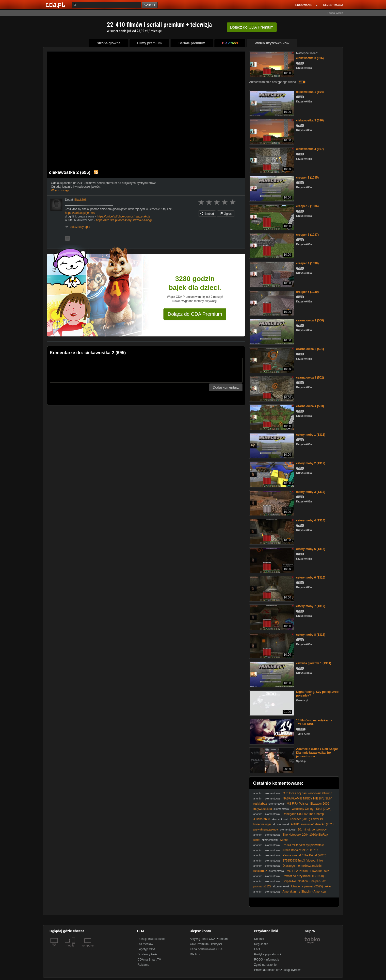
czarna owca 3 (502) (310, 378)
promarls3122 (262, 886)
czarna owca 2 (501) (310, 349)
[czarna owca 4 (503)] (271, 417)
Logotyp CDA (146, 949)
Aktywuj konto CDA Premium (209, 939)
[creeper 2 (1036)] (271, 217)
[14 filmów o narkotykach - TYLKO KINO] (271, 731)
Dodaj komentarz (226, 387)
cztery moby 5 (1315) (311, 549)
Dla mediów (145, 944)
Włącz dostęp (60, 190)
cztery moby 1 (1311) (311, 435)
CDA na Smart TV (149, 960)
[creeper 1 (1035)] (271, 188)
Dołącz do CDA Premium (195, 314)
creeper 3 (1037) (307, 235)
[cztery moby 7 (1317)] (271, 617)
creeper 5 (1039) (307, 292)
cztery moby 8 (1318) (311, 635)
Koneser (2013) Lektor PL (307, 819)
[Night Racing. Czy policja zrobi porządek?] (271, 703)
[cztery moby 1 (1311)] (271, 445)
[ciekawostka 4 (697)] (271, 160)
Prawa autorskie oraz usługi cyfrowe (278, 970)
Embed (207, 214)
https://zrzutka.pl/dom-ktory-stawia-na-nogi (124, 220)
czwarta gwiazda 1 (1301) (314, 663)
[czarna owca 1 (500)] (271, 331)
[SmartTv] (74, 948)
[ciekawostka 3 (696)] (271, 64)
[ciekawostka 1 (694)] (271, 103)
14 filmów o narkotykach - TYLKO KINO (314, 722)
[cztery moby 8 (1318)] (271, 645)
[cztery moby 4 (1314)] (271, 531)
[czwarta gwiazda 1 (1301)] (271, 674)
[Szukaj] (107, 5)
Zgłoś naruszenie (265, 965)
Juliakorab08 (262, 819)
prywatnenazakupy (266, 830)
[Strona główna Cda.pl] (56, 5)
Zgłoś (226, 214)
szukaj (150, 5)
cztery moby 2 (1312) (311, 463)
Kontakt (259, 939)
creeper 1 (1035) (307, 178)
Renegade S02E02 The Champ (303, 814)
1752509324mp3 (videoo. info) (303, 861)
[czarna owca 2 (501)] (271, 360)
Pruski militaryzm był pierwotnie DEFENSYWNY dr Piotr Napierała (289, 847)
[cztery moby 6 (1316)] (271, 588)
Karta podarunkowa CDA (206, 949)
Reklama (143, 965)
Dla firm (195, 954)
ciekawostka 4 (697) (310, 149)
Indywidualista (263, 809)
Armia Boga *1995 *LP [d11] (301, 850)
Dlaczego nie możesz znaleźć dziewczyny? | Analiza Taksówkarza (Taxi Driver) (287, 868)
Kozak (284, 840)
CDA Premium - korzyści (206, 944)
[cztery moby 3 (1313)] (271, 503)
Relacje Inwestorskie (151, 939)
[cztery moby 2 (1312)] (271, 474)
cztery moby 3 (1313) (311, 492)
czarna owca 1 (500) (310, 320)
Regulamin (261, 944)
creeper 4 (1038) (307, 263)
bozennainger (262, 824)
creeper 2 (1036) (307, 206)
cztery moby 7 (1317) (311, 606)
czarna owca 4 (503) (310, 406)
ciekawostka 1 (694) (310, 92)
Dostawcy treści (148, 954)
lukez (257, 840)
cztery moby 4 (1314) (311, 520)
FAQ (257, 949)
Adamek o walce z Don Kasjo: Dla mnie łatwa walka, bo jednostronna (317, 753)
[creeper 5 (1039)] (271, 303)
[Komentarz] (146, 370)
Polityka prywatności (267, 954)
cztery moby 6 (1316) (311, 578)
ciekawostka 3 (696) (310, 58)
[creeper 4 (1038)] (271, 274)
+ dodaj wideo (335, 13)
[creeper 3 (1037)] (271, 245)
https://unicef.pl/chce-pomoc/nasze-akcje (123, 216)
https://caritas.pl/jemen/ (80, 213)
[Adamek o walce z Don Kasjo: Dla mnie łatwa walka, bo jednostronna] (271, 760)
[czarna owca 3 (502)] (271, 388)
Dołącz (252, 27)
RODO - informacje (267, 960)
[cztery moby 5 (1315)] (271, 560)
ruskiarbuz (260, 804)
